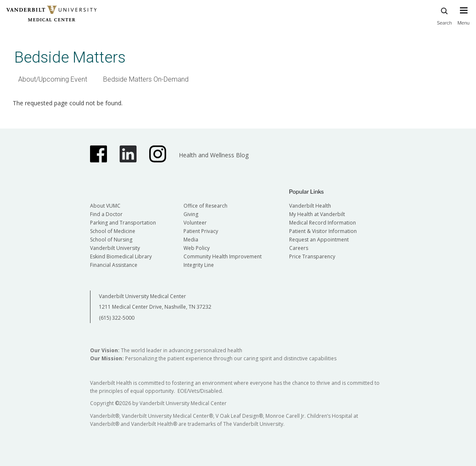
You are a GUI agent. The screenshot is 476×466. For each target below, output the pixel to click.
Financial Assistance (114, 265)
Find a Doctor (106, 214)
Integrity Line (199, 265)
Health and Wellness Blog (214, 155)
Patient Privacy (201, 231)
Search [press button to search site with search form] (444, 15)
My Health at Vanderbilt (317, 214)
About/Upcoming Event (53, 79)
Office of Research (205, 206)
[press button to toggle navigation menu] (464, 20)
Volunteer (195, 223)
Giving (191, 214)
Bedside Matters (70, 57)
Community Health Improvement (223, 256)
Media (191, 240)
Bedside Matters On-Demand (146, 79)
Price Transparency (312, 256)
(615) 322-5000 (117, 318)
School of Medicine (113, 231)
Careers (299, 248)
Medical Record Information (323, 223)
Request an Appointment (319, 240)
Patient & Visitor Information (323, 231)
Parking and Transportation (123, 223)
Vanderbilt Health (310, 206)
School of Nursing (111, 240)
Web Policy (197, 248)
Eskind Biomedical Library (121, 256)
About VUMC (105, 206)
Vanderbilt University (115, 248)
